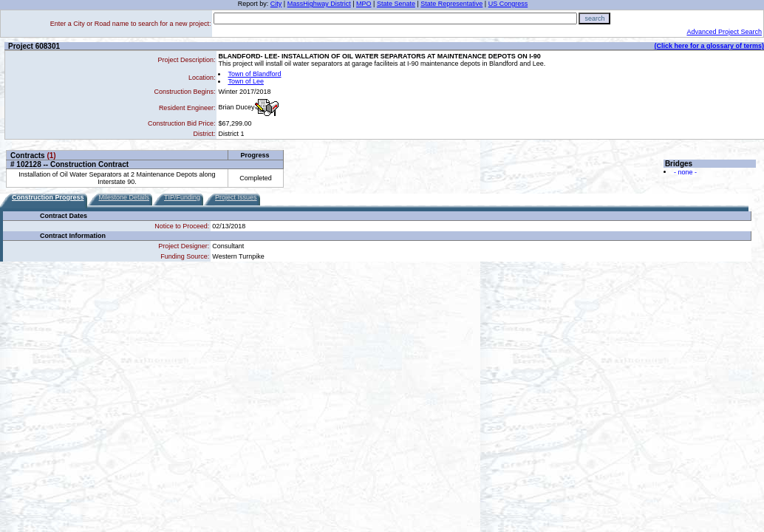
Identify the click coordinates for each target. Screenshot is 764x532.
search (594, 18)
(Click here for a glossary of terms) (709, 46)
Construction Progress (48, 197)
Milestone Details (125, 197)
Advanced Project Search (724, 32)
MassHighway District (319, 4)
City (276, 4)
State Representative (451, 4)
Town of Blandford (254, 74)
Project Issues (236, 197)
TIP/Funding (182, 197)
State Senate (396, 4)
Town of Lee (246, 81)
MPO (364, 4)
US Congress (508, 4)
